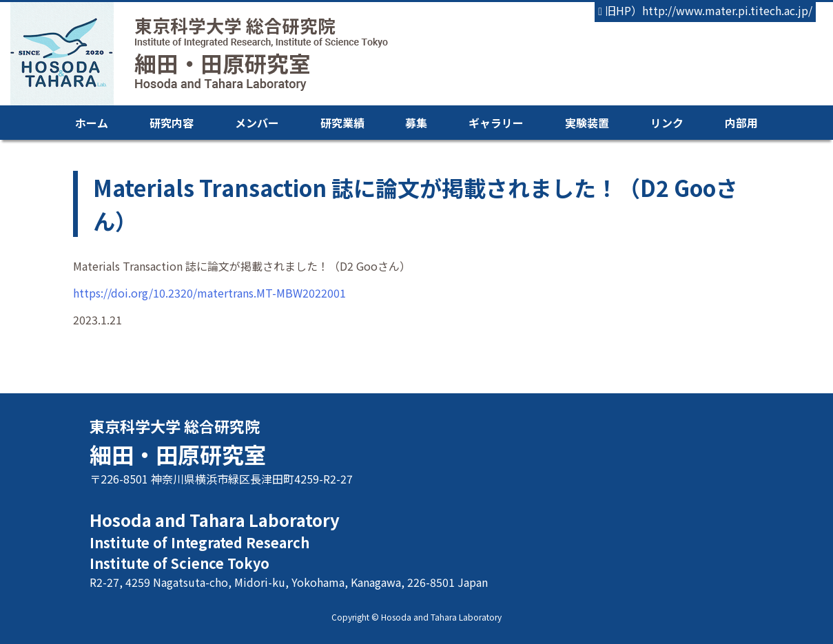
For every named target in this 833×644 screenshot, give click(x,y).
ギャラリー (496, 123)
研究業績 (342, 123)
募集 (416, 123)
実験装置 (587, 123)
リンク (667, 123)
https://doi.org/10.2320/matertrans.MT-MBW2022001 (209, 293)
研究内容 (172, 123)
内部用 (741, 123)
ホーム (92, 123)
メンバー (257, 123)
